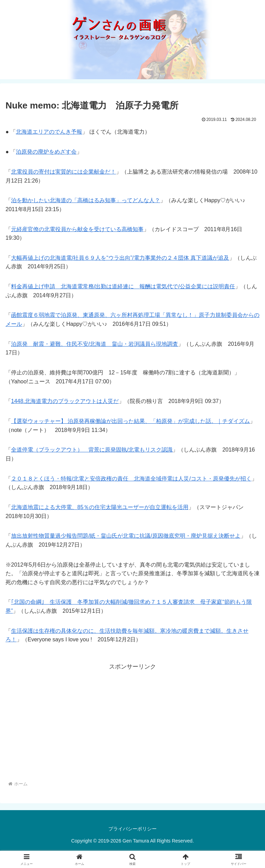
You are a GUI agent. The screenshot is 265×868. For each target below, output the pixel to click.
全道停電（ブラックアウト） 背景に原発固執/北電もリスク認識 (92, 450)
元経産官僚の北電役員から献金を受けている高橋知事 (77, 229)
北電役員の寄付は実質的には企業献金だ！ (63, 172)
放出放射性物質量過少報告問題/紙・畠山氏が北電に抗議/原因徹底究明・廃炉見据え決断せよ (126, 536)
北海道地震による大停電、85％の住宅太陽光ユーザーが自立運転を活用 (100, 507)
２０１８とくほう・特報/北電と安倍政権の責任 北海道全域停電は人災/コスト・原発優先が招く (131, 479)
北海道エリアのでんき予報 (49, 132)
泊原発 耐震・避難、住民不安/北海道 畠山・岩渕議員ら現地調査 (95, 344)
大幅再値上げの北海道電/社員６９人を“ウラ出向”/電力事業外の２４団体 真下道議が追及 (120, 258)
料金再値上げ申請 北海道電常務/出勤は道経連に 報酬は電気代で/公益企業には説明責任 (123, 286)
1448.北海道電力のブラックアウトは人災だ (65, 401)
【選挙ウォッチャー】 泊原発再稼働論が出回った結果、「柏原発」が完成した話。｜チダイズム (130, 421)
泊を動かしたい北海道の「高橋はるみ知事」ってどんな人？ (86, 200)
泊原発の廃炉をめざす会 (46, 152)
